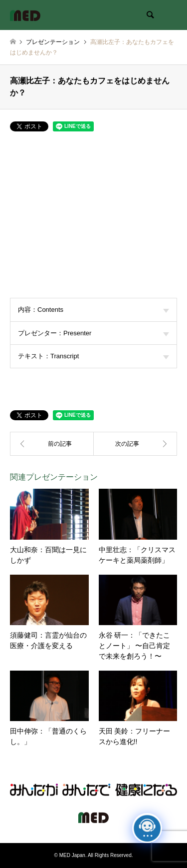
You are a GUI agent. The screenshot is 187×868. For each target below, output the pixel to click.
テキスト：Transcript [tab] (93, 356)
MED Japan (72, 855)
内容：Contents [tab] (93, 310)
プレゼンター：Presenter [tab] (93, 333)
